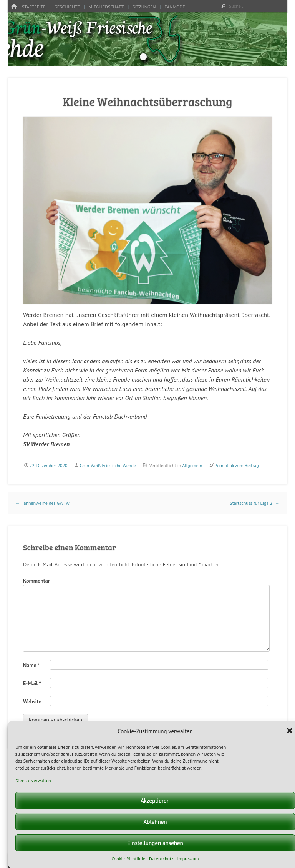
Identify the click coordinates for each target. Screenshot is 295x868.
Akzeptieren (155, 800)
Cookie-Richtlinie (128, 859)
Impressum (188, 859)
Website (32, 701)
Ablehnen (155, 822)
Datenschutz (161, 859)
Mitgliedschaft (106, 7)
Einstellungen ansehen (155, 843)
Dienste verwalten (33, 780)
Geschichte (67, 7)
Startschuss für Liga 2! (255, 503)
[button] (290, 731)
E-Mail (32, 683)
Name (31, 665)
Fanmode (175, 7)
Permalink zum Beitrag (236, 465)
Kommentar (36, 581)
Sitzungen (144, 7)
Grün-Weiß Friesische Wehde (108, 465)
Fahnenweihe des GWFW (42, 503)
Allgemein (192, 465)
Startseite (34, 7)
